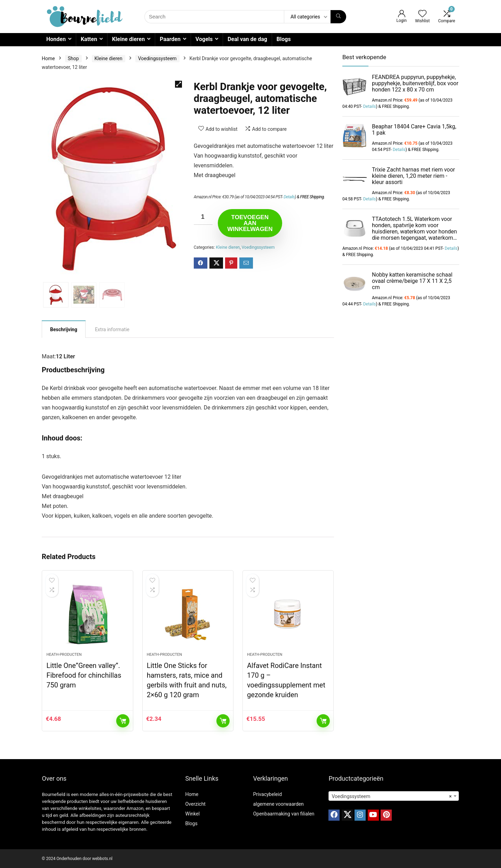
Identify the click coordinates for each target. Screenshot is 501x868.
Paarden (170, 39)
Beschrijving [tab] (64, 329)
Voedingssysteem (157, 58)
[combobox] (394, 796)
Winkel (192, 814)
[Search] (338, 17)
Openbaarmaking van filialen (284, 814)
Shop (73, 58)
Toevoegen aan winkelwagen (250, 223)
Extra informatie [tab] (112, 329)
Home (48, 58)
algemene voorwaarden (278, 804)
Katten (89, 39)
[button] (178, 84)
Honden (56, 39)
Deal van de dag (247, 39)
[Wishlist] (422, 14)
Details (289, 197)
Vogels (204, 39)
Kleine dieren (128, 39)
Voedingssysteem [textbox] (392, 796)
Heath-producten (64, 655)
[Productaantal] (203, 217)
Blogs (284, 39)
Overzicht (195, 804)
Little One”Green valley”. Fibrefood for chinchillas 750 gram (84, 675)
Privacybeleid (267, 794)
